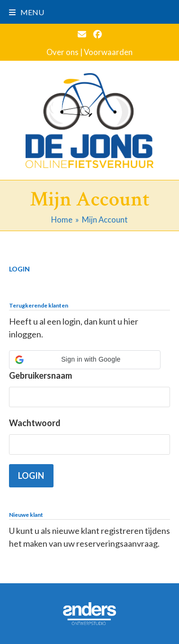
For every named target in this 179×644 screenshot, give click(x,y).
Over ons (63, 52)
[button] (27, 12)
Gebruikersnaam (40, 375)
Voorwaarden (108, 52)
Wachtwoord (35, 423)
